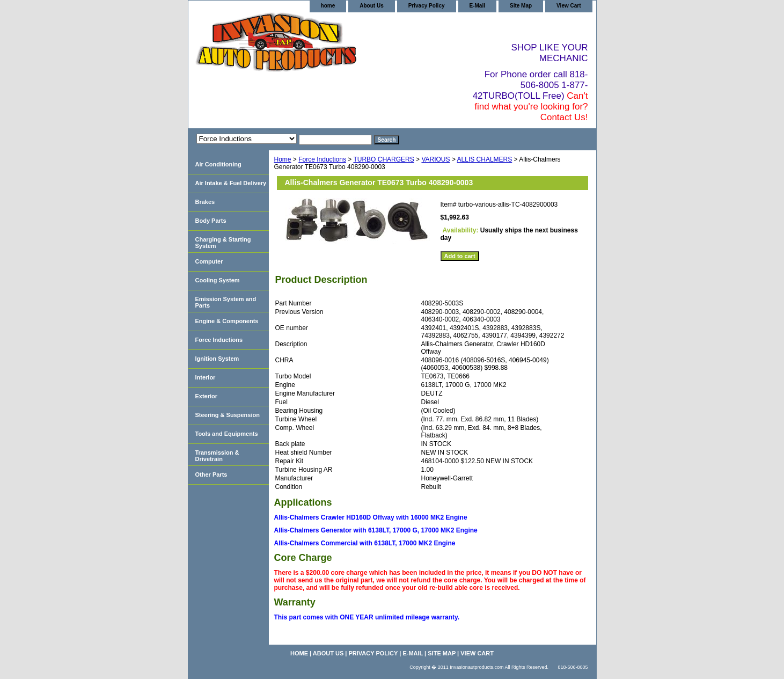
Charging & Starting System (223, 243)
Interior (206, 377)
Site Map (521, 6)
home (328, 6)
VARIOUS (435, 159)
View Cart (569, 6)
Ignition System (217, 359)
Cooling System (218, 280)
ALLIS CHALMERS (485, 159)
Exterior (207, 396)
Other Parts (211, 474)
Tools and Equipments (227, 434)
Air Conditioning (218, 164)
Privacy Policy (427, 6)
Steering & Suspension (228, 415)
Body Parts (211, 221)
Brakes (205, 202)
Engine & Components (227, 321)
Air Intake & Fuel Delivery (231, 183)
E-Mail (477, 6)
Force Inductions (322, 159)
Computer (209, 261)
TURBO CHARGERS (383, 159)
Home (283, 159)
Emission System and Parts (226, 302)
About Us (371, 6)
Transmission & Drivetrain (217, 456)
